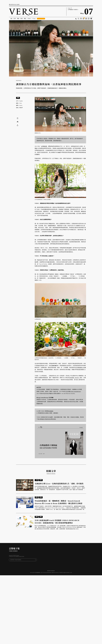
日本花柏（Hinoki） (75, 378)
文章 (15, 19)
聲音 (22, 19)
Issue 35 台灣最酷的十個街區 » (73, 9)
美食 (41, 497)
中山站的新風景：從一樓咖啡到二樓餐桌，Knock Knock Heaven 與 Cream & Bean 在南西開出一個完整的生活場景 (59, 502)
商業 (18, 98)
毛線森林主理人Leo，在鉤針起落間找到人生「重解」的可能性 (59, 484)
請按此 (51, 411)
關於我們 (49, 571)
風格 (41, 517)
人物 (11, 19)
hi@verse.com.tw (55, 573)
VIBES (29, 19)
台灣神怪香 (44, 146)
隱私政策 (53, 571)
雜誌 (25, 19)
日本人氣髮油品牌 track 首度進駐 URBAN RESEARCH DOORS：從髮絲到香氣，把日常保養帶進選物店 (57, 522)
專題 (18, 19)
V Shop (34, 19)
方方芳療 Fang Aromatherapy (73, 391)
